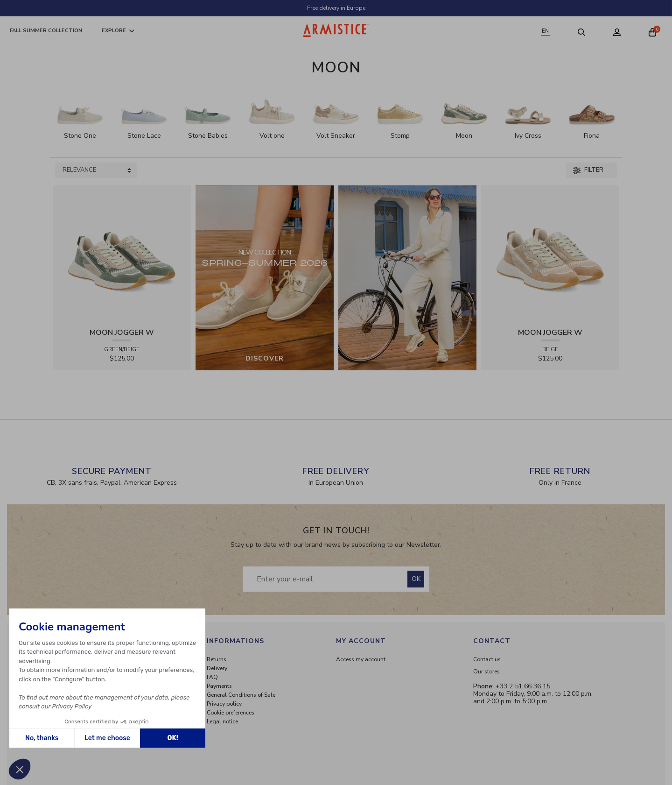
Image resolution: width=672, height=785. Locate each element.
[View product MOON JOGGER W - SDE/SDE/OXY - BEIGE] (550, 254)
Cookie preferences (231, 713)
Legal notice (222, 721)
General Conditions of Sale (241, 695)
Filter (588, 170)
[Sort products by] (96, 170)
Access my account (361, 659)
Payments (219, 686)
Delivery (217, 668)
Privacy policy (224, 704)
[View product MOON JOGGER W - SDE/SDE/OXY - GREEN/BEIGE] (122, 254)
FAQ (212, 677)
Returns (217, 659)
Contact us (487, 659)
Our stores (486, 672)
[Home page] (336, 30)
